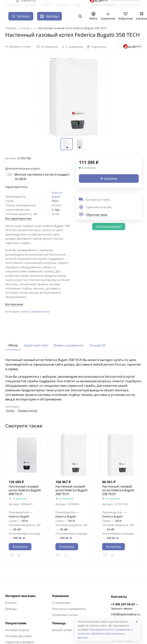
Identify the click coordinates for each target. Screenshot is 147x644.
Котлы (25, 311)
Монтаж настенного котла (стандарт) (42, 177)
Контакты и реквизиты (69, 609)
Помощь (59, 623)
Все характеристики (18, 218)
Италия (56, 205)
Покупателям (16, 623)
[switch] (9, 174)
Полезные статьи (65, 615)
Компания (60, 596)
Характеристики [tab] (36, 345)
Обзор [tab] (13, 345)
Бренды (49, 16)
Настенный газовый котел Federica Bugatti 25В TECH (118, 490)
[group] (73, 97)
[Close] (137, 622)
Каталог (11, 603)
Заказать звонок (122, 608)
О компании (61, 603)
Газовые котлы (40, 311)
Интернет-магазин (20, 596)
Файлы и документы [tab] (69, 345)
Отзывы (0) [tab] (97, 345)
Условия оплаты (17, 630)
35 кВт (56, 214)
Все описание (14, 304)
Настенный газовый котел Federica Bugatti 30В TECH (72, 490)
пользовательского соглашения (110, 630)
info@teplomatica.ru (126, 614)
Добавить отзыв (20, 47)
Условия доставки (19, 636)
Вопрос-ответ (62, 630)
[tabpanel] (73, 385)
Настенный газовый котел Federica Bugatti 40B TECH (25, 490)
